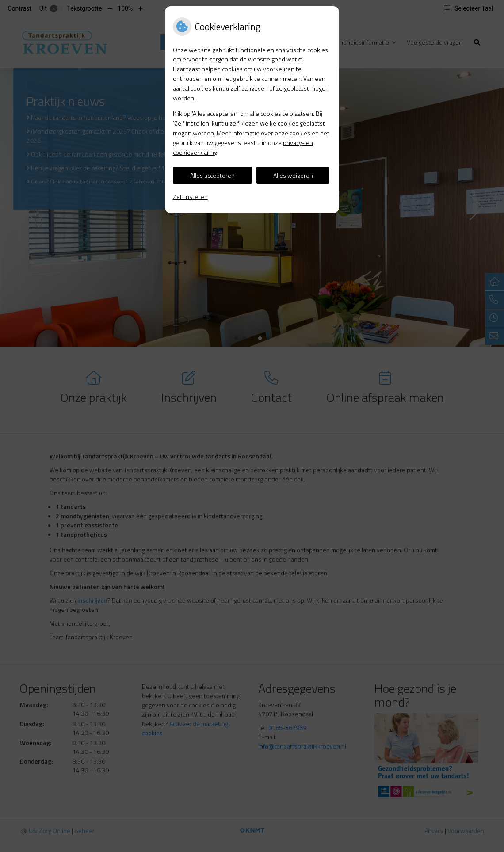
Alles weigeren (293, 175)
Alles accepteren (212, 175)
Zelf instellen (190, 197)
